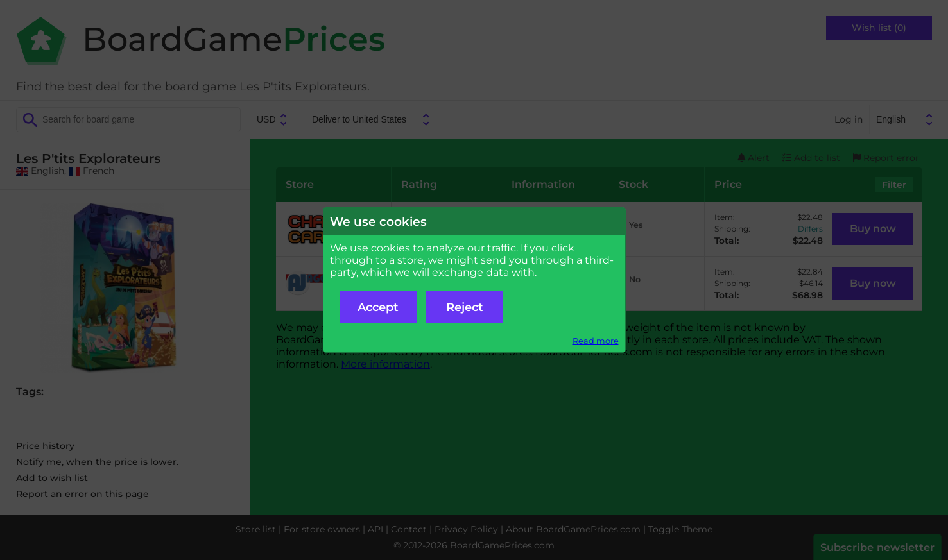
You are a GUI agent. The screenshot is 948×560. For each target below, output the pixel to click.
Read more (596, 341)
